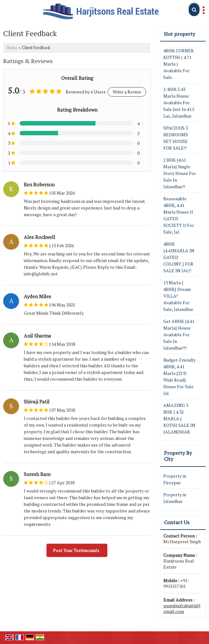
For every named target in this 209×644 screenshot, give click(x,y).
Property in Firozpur (175, 479)
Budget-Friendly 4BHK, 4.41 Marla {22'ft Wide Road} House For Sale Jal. (180, 377)
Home (12, 48)
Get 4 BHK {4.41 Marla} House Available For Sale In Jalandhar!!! (179, 335)
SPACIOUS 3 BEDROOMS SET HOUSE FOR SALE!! (176, 138)
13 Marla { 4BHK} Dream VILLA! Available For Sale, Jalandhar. (179, 296)
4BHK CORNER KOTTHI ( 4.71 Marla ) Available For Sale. (179, 64)
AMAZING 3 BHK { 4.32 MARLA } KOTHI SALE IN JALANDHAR (179, 419)
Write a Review (127, 92)
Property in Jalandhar (175, 498)
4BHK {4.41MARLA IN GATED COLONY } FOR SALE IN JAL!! (179, 257)
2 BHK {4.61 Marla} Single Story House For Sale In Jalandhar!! (180, 173)
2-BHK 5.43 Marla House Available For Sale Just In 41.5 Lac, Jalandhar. (179, 103)
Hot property (180, 34)
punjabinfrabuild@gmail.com (182, 608)
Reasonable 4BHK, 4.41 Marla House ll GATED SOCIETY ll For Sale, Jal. (179, 215)
